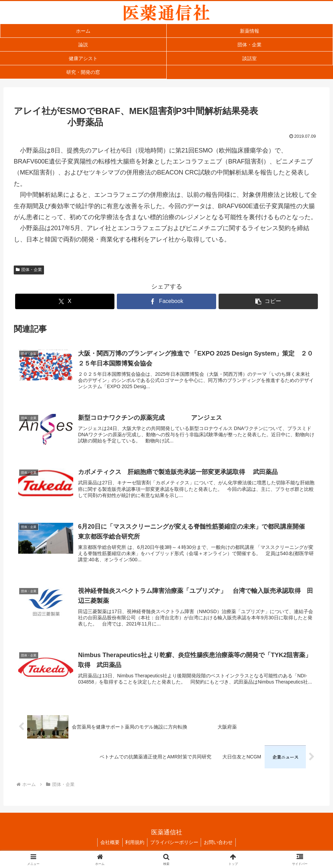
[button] (268, 301)
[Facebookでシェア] (166, 301)
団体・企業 (29, 270)
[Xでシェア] (65, 301)
